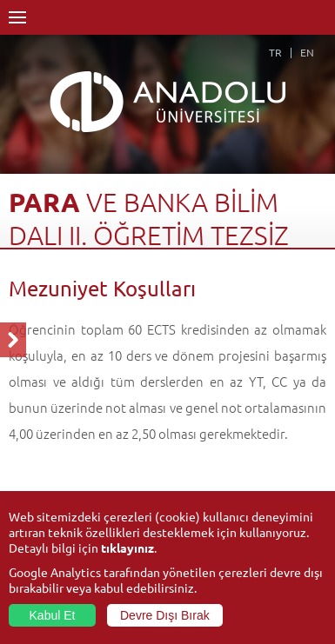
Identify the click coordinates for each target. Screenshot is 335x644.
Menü (17, 17)
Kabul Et (53, 615)
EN (307, 52)
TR (275, 52)
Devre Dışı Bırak (165, 615)
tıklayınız (127, 548)
